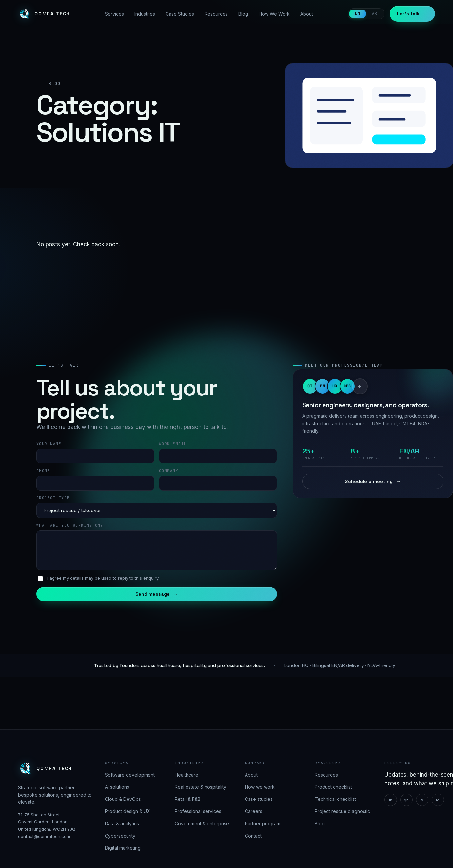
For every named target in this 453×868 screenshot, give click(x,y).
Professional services (198, 811)
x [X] (422, 800)
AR (375, 13)
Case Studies (180, 14)
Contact (253, 836)
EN (358, 13)
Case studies (259, 799)
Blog (243, 14)
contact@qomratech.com (44, 836)
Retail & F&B (188, 799)
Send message (157, 594)
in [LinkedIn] (391, 800)
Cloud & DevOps (123, 799)
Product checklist (333, 787)
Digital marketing (123, 848)
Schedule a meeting (373, 481)
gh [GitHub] (406, 800)
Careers (254, 811)
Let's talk (412, 14)
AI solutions (117, 787)
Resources (216, 14)
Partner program (263, 824)
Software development (130, 775)
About (307, 14)
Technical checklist (335, 799)
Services (114, 14)
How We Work (274, 14)
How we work (260, 787)
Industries (145, 14)
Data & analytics (122, 824)
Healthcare (187, 775)
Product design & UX (128, 811)
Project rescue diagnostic (342, 811)
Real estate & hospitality (200, 787)
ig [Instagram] (438, 800)
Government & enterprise (202, 824)
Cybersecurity (120, 836)
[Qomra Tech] (44, 14)
